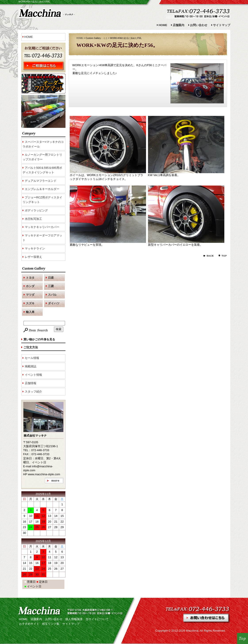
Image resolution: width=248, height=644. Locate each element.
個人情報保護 (74, 619)
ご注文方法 (31, 347)
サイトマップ (222, 25)
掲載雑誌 (31, 366)
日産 (51, 278)
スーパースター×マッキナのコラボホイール (43, 144)
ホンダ (30, 286)
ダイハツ (54, 303)
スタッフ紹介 (33, 392)
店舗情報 (31, 383)
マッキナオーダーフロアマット (42, 238)
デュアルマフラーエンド (41, 181)
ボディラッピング (36, 210)
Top (243, 638)
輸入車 (30, 312)
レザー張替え (33, 257)
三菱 (51, 286)
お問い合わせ (199, 25)
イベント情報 (33, 375)
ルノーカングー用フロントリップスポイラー (42, 157)
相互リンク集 (51, 624)
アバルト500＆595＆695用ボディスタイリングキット (42, 170)
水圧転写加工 (33, 219)
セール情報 (32, 358)
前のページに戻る (208, 256)
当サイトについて (97, 619)
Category (29, 133)
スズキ (30, 303)
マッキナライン (35, 248)
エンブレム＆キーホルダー (42, 189)
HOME (163, 25)
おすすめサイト (29, 624)
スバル (52, 295)
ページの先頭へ (221, 256)
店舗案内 (179, 25)
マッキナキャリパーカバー (42, 227)
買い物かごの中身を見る (39, 339)
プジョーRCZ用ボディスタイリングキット (42, 200)
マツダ (30, 295)
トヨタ (30, 278)
